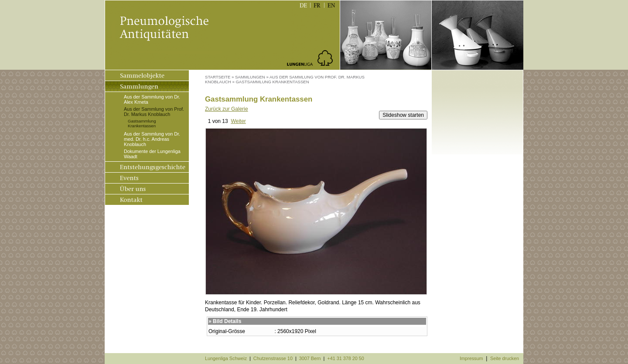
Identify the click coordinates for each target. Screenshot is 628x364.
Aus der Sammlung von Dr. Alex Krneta (152, 99)
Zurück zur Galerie (227, 109)
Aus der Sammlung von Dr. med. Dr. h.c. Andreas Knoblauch (152, 139)
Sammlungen (250, 77)
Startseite (218, 77)
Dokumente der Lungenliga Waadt (152, 154)
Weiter (238, 121)
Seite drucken (505, 358)
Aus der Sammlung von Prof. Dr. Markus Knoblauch (154, 112)
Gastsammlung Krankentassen (142, 123)
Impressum (471, 358)
